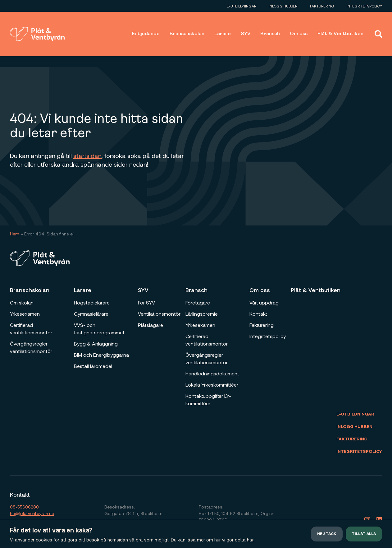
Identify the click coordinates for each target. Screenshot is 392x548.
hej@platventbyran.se (32, 513)
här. (251, 540)
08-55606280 (24, 507)
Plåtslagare (150, 325)
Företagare (198, 302)
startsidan (87, 156)
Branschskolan (187, 34)
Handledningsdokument (212, 373)
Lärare (223, 34)
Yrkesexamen (25, 314)
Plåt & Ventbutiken (340, 34)
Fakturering (322, 6)
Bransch (270, 34)
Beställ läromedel (93, 366)
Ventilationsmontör (159, 314)
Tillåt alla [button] (364, 534)
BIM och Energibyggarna (101, 355)
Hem (15, 234)
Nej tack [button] (327, 534)
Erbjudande (146, 34)
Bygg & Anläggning (96, 344)
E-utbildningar (242, 6)
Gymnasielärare (91, 314)
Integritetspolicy (364, 6)
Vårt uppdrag (264, 302)
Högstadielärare (92, 302)
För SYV (146, 302)
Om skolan (22, 302)
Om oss (299, 34)
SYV (246, 34)
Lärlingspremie (202, 314)
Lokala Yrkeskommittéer (212, 385)
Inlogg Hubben (283, 6)
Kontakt (258, 314)
